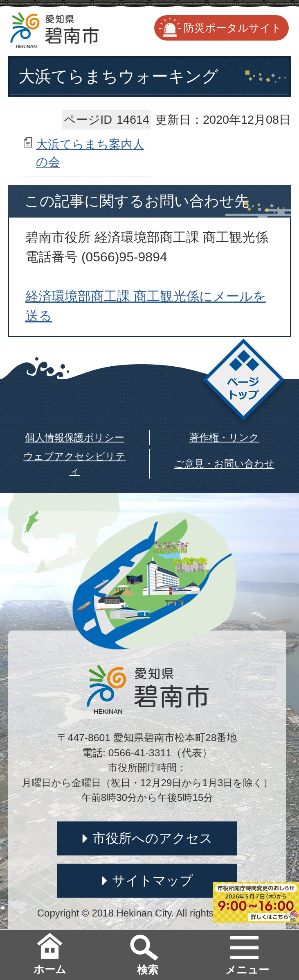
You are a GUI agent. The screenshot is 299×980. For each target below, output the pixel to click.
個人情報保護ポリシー (75, 437)
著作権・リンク (224, 437)
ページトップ (244, 382)
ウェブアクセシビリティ (74, 464)
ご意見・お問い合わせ (224, 464)
